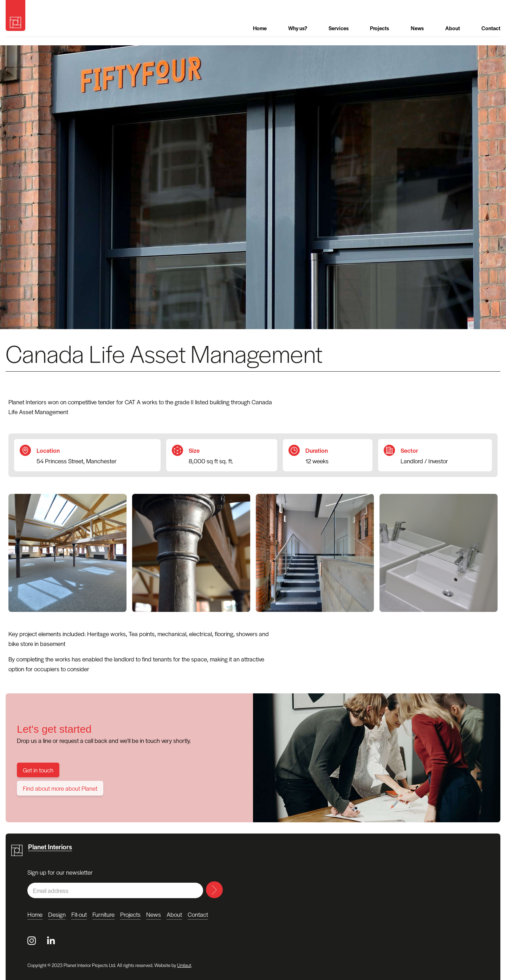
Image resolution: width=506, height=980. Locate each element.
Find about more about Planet (60, 788)
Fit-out (79, 914)
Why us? (298, 28)
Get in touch (38, 770)
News (417, 28)
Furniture (103, 914)
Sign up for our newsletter (60, 872)
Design (57, 914)
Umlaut (184, 965)
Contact (491, 28)
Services (339, 28)
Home (260, 28)
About (453, 28)
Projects (379, 28)
